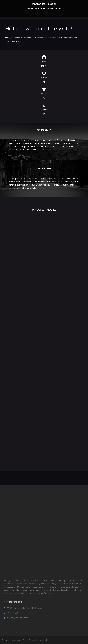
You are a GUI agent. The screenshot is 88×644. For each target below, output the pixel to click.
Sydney (38, 640)
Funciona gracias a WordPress (15, 640)
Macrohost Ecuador (44, 4)
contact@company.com (18, 618)
